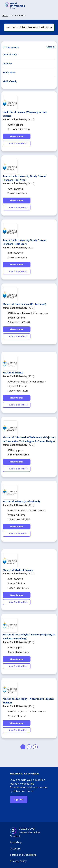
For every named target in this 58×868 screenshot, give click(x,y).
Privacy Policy (18, 861)
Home (5, 15)
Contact (15, 836)
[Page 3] (35, 747)
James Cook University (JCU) (18, 119)
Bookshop (16, 842)
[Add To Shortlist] (17, 143)
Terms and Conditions (23, 855)
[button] (51, 5)
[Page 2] (29, 747)
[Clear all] (51, 47)
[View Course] (17, 136)
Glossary (15, 849)
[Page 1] (23, 747)
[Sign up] (19, 799)
